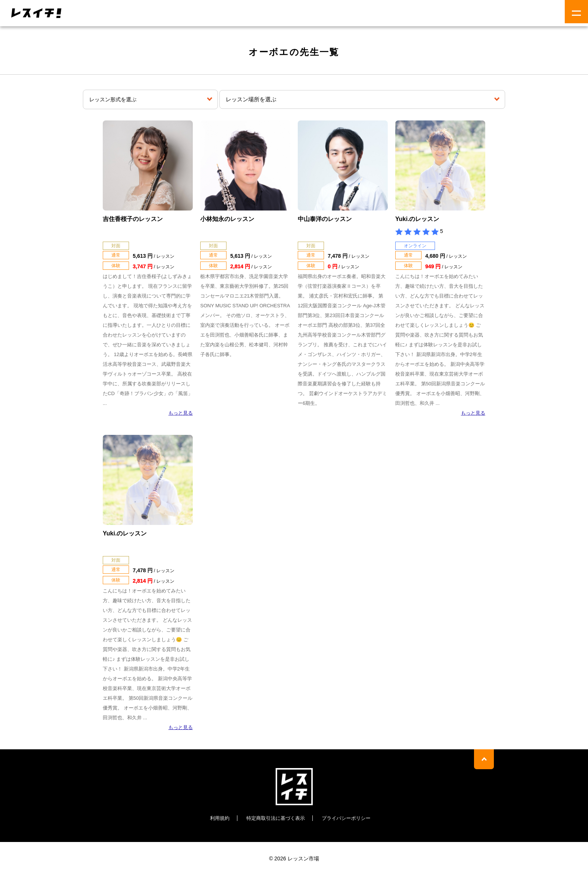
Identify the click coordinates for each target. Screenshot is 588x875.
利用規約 (216, 818)
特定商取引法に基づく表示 (274, 818)
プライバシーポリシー (349, 818)
